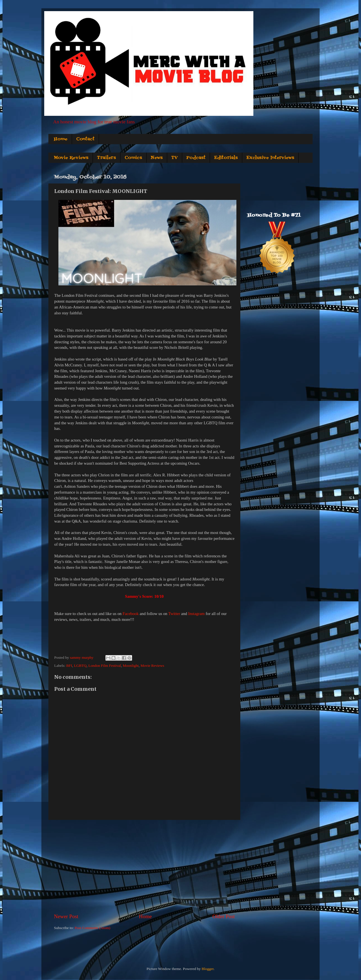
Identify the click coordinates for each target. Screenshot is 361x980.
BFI (69, 666)
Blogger (208, 969)
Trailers (107, 158)
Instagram (196, 614)
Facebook (131, 614)
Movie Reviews (71, 158)
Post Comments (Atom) (92, 928)
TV (175, 158)
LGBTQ (80, 666)
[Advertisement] (144, 866)
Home (61, 139)
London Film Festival (105, 666)
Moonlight (131, 666)
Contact (85, 139)
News (157, 158)
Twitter (174, 614)
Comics (133, 158)
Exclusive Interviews (270, 158)
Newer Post (66, 916)
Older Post (224, 916)
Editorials (226, 158)
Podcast (196, 158)
